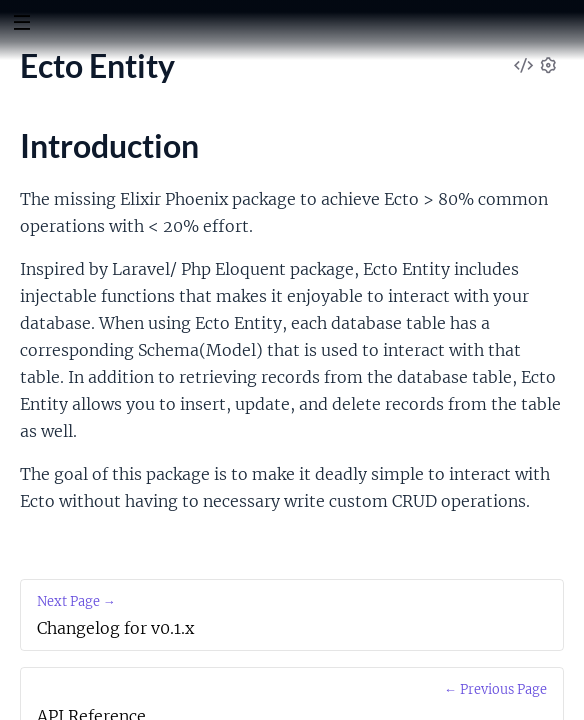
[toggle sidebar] (21, 25)
